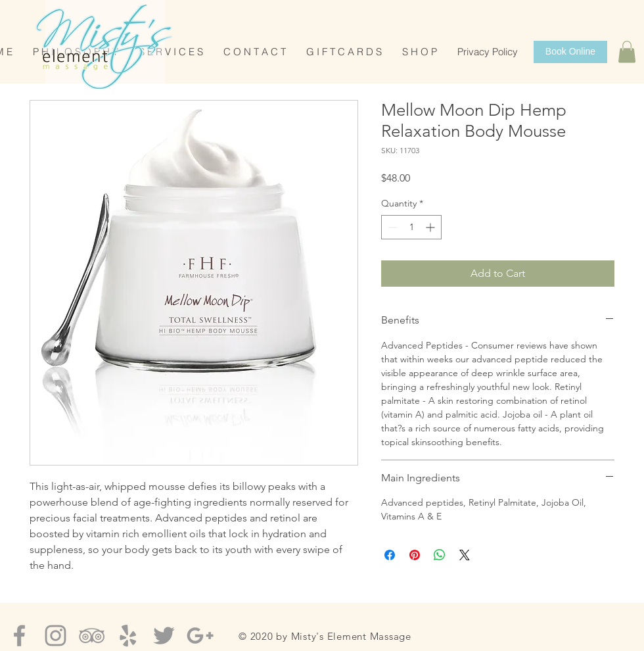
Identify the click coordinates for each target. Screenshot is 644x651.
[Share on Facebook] (390, 555)
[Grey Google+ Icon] (200, 636)
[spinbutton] (411, 227)
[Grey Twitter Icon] (164, 636)
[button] (627, 52)
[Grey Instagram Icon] (56, 636)
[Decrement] (391, 227)
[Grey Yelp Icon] (128, 636)
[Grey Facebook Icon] (19, 636)
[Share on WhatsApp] (440, 555)
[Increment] (431, 227)
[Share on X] (465, 555)
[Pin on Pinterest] (415, 555)
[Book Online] (570, 52)
